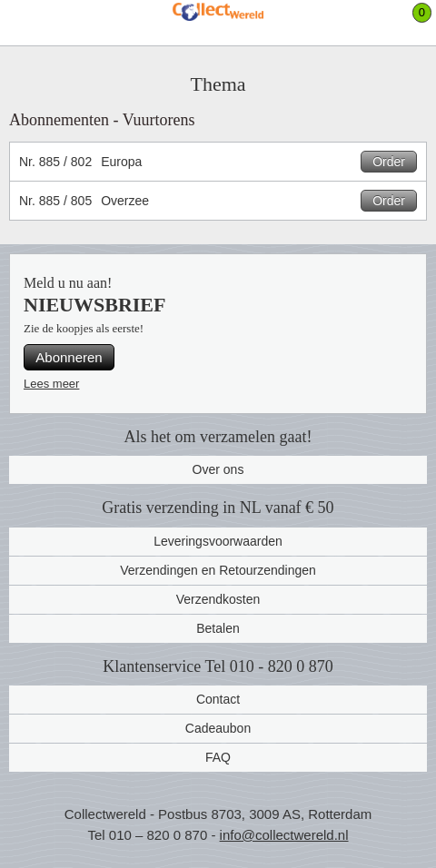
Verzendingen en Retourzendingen (218, 570)
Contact (218, 699)
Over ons (218, 469)
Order (389, 162)
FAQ (218, 757)
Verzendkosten (218, 599)
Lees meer (51, 384)
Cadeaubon (218, 728)
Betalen (218, 628)
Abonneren (69, 357)
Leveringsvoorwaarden (218, 541)
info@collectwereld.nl (284, 835)
